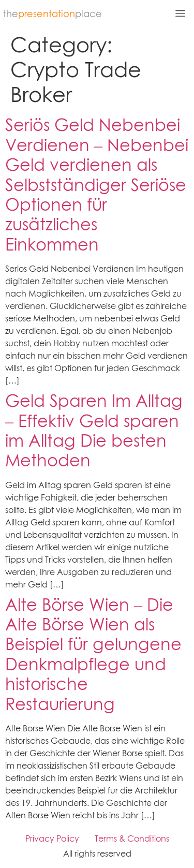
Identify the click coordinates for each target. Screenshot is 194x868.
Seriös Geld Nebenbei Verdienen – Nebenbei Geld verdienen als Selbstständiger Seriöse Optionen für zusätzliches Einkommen (97, 184)
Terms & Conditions (132, 838)
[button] (153, 14)
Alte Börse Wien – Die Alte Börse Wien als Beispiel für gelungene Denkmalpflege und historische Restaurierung (93, 654)
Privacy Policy (52, 838)
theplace (53, 14)
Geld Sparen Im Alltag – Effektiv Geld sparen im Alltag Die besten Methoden (94, 430)
